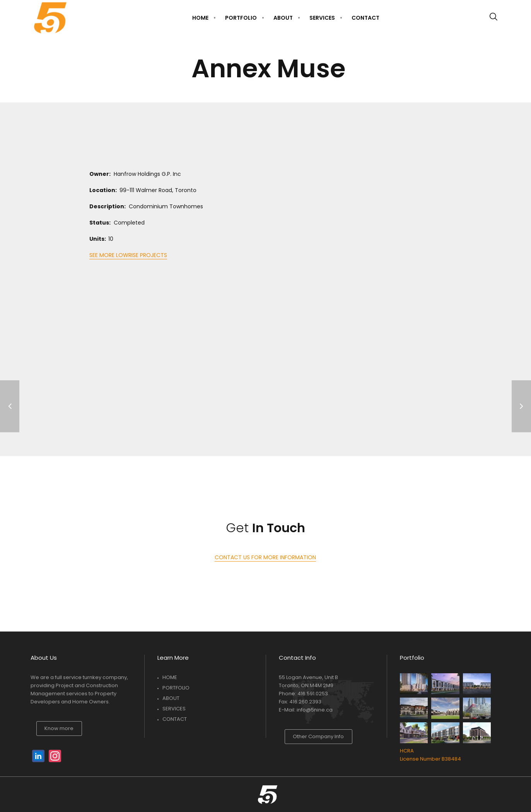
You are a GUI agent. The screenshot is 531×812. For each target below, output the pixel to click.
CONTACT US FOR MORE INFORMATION (265, 557)
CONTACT (175, 719)
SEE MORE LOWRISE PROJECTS (128, 255)
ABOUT (171, 698)
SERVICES (174, 709)
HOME (170, 677)
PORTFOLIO (176, 688)
